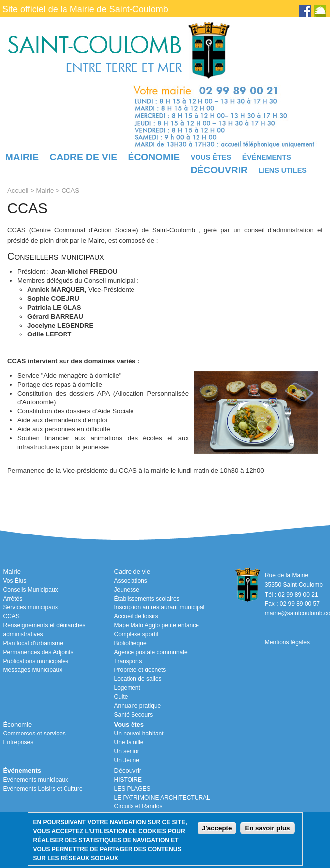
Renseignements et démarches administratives (45, 630)
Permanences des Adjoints (39, 652)
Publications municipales (36, 661)
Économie (154, 157)
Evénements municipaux (36, 780)
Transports (128, 661)
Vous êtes (211, 157)
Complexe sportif (136, 634)
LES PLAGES (132, 789)
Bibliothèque (131, 643)
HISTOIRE (128, 780)
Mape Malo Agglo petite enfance (157, 625)
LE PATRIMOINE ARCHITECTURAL (162, 798)
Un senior (127, 751)
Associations (131, 581)
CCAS (12, 616)
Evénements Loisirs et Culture (43, 789)
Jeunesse (127, 590)
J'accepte (217, 828)
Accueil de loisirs (136, 616)
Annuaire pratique (138, 706)
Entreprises (19, 742)
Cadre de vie (83, 157)
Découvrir (219, 170)
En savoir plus (267, 828)
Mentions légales (287, 642)
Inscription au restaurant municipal (160, 607)
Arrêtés (13, 599)
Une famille (129, 742)
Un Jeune (127, 760)
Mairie (22, 157)
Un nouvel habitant (139, 734)
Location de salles (138, 679)
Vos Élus (15, 581)
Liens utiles (282, 170)
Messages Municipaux (33, 670)
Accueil (18, 190)
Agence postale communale (151, 652)
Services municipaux (31, 607)
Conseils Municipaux (31, 590)
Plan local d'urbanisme (33, 643)
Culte (121, 697)
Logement (127, 688)
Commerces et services (34, 734)
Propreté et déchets (140, 670)
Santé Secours (134, 715)
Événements (267, 157)
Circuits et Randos (138, 806)
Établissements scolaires (147, 599)
